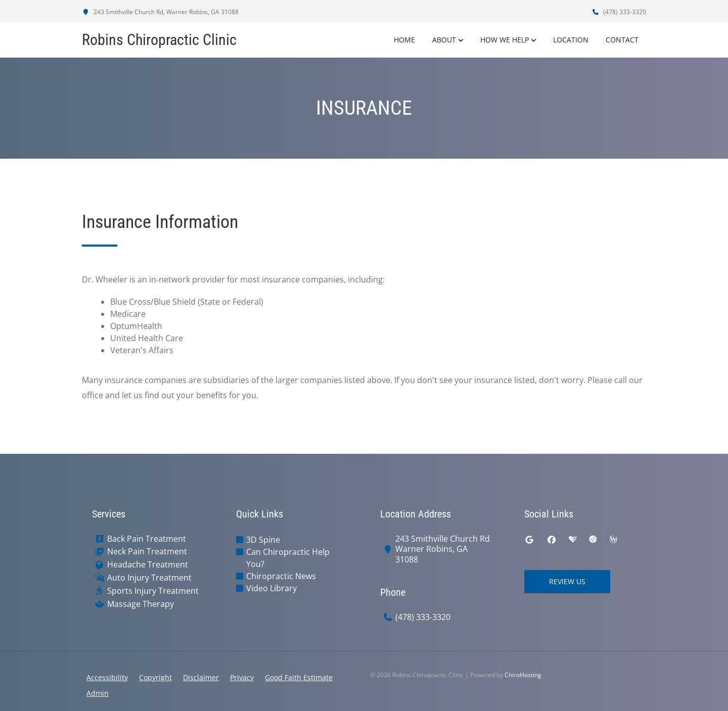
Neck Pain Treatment (147, 552)
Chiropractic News (281, 576)
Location (571, 40)
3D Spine (263, 540)
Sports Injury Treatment (153, 591)
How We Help (505, 40)
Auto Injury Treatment (149, 578)
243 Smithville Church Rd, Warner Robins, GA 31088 (160, 12)
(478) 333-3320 (619, 12)
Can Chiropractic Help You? (288, 558)
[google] (529, 540)
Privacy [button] (242, 677)
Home (404, 40)
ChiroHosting (523, 675)
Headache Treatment (148, 565)
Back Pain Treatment (147, 539)
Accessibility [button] (107, 677)
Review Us (567, 581)
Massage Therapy (141, 604)
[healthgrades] (573, 540)
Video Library (271, 588)
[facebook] (552, 540)
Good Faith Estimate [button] (299, 677)
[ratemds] (593, 540)
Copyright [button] (155, 677)
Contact (622, 40)
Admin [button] (98, 693)
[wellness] (613, 540)
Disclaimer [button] (201, 677)
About (444, 40)
